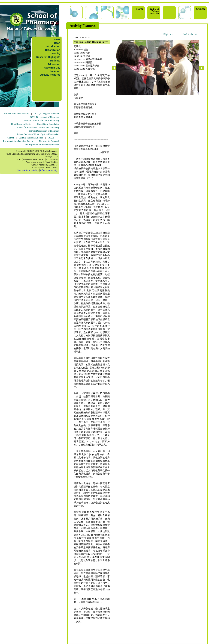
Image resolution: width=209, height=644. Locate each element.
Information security (49, 170)
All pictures (168, 34)
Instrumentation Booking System (18, 141)
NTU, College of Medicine (47, 113)
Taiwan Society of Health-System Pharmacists (38, 134)
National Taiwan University (16, 113)
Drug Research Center (21, 124)
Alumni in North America (31, 138)
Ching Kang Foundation (48, 124)
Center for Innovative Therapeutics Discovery (38, 127)
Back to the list (190, 34)
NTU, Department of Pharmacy (45, 117)
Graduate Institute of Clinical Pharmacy (41, 120)
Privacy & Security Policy (28, 170)
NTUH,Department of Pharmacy (44, 131)
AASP (51, 138)
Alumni (10, 138)
